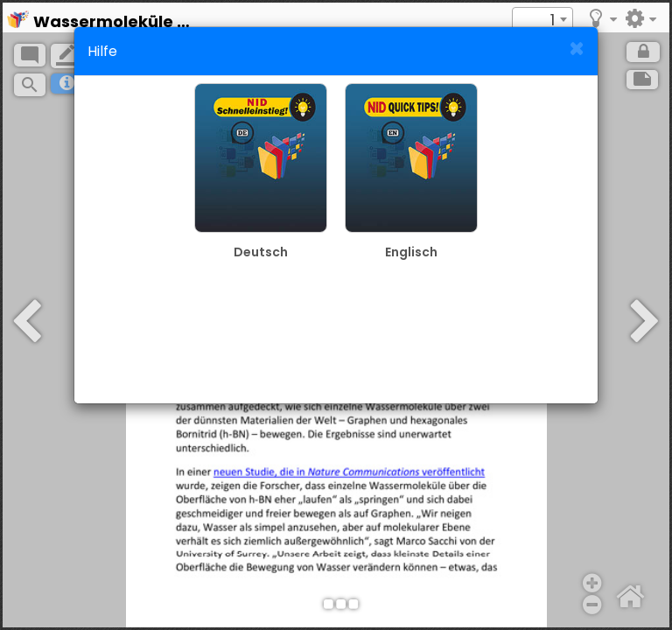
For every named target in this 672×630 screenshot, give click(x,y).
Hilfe (102, 51)
